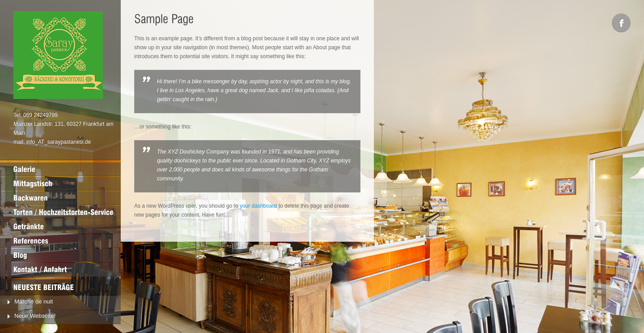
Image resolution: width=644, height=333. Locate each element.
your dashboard (258, 206)
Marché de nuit (34, 301)
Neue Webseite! (35, 316)
